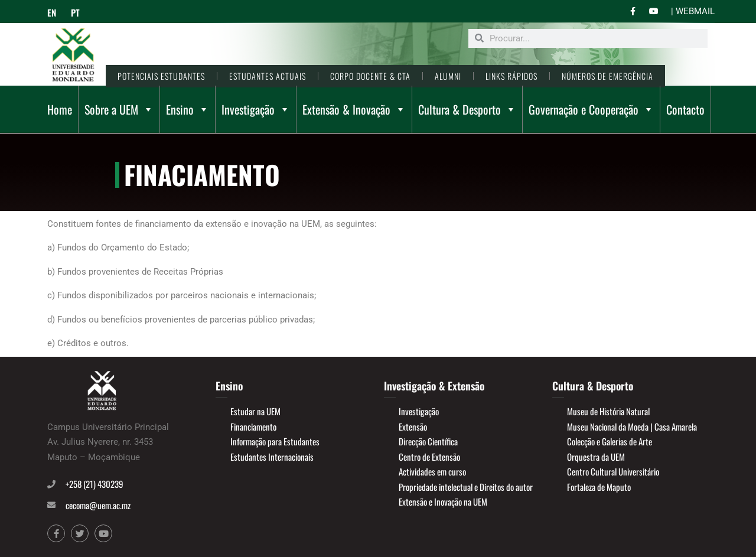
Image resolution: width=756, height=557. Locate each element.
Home (60, 109)
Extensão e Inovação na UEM (443, 501)
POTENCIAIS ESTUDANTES (161, 76)
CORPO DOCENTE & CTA (370, 76)
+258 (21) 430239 (94, 484)
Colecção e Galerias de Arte (610, 441)
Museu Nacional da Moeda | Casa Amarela (632, 426)
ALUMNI (448, 76)
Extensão (413, 426)
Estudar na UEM (255, 411)
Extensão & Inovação (354, 109)
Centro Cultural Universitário (613, 471)
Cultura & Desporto (467, 109)
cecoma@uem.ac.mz (98, 505)
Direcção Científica (428, 441)
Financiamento (253, 426)
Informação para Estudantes (275, 441)
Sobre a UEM (119, 109)
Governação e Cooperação (591, 109)
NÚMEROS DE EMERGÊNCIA (607, 76)
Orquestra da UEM (596, 457)
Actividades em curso (432, 471)
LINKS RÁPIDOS (511, 76)
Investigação (256, 109)
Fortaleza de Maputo (599, 487)
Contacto (685, 109)
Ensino (188, 109)
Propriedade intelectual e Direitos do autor (466, 487)
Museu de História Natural (608, 411)
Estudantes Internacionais (272, 457)
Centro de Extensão (429, 457)
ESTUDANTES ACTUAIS (268, 76)
